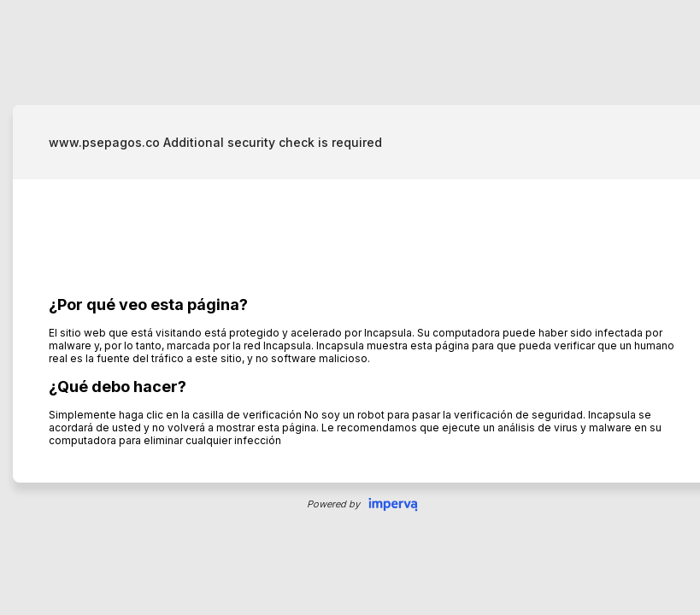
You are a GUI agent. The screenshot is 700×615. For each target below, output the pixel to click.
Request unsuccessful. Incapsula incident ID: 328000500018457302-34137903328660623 (350, 307)
